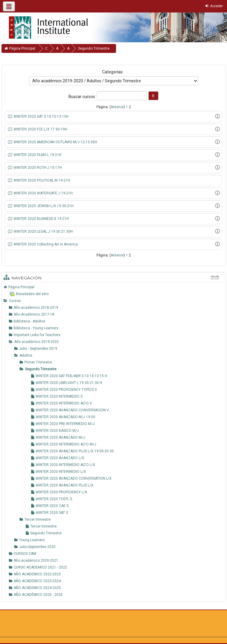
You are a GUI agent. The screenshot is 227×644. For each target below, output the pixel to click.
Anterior (117, 107)
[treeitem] (113, 287)
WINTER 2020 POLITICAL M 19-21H (42, 180)
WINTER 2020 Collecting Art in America (46, 244)
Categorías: (113, 72)
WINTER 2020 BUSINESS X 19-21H (41, 219)
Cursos (15, 301)
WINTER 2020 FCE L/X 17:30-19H (40, 129)
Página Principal (21, 287)
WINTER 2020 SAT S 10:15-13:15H (41, 116)
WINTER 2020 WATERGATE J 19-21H (43, 193)
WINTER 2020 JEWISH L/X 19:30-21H (44, 206)
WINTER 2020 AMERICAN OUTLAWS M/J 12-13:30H (55, 142)
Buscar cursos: (83, 97)
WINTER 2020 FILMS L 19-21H (38, 155)
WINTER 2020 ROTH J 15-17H (38, 168)
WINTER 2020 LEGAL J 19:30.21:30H (43, 232)
